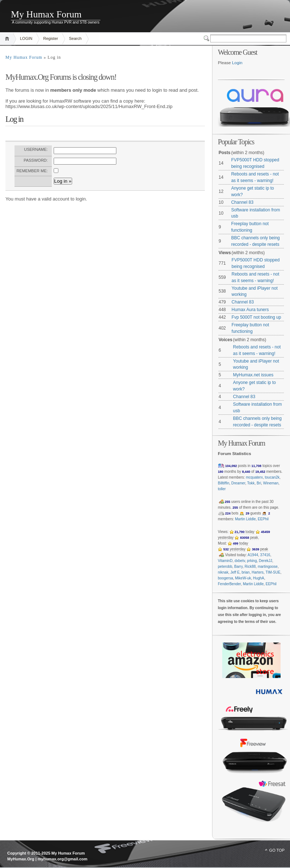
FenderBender (229, 584)
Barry (238, 567)
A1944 (253, 555)
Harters (258, 572)
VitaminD (225, 561)
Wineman (271, 483)
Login (237, 63)
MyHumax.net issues (253, 375)
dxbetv (240, 561)
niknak (223, 572)
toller (222, 489)
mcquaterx (254, 477)
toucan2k (272, 477)
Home (8, 39)
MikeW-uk (243, 578)
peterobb (225, 567)
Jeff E (235, 572)
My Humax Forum (46, 14)
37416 (265, 555)
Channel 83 (242, 202)
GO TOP (277, 850)
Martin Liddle (245, 519)
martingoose (268, 567)
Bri (259, 483)
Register (51, 38)
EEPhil (263, 519)
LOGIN (26, 38)
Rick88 (250, 567)
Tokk (251, 483)
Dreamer (238, 483)
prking (252, 561)
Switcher (207, 38)
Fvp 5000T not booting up (256, 317)
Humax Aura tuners (250, 310)
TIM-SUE (273, 572)
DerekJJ (266, 561)
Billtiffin (224, 483)
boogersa (225, 578)
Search (75, 38)
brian (245, 572)
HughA (259, 578)
